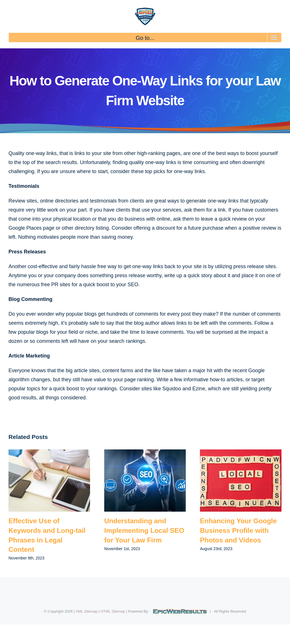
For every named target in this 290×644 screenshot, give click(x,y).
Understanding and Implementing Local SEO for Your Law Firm (144, 530)
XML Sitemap (87, 611)
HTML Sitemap (113, 611)
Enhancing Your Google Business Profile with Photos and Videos (238, 530)
